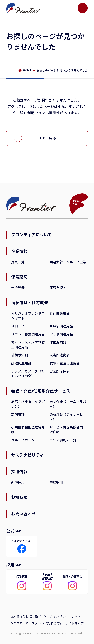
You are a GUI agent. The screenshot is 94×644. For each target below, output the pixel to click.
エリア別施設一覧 (63, 440)
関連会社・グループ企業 (68, 262)
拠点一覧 (18, 262)
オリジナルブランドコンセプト (28, 316)
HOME (27, 70)
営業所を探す (60, 371)
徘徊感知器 (20, 355)
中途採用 (56, 482)
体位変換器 (58, 342)
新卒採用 (18, 482)
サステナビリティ (27, 455)
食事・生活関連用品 (65, 363)
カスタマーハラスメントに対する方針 (36, 623)
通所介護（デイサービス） (66, 417)
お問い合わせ (23, 514)
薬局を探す (58, 288)
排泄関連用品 (21, 363)
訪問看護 (18, 414)
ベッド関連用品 (61, 334)
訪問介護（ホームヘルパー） (68, 404)
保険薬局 (19, 277)
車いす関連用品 (61, 326)
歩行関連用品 (60, 313)
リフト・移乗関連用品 (28, 334)
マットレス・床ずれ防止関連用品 (28, 344)
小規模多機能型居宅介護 (28, 429)
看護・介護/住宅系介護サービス (41, 391)
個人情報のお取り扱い (26, 616)
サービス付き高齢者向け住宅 (66, 429)
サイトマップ (75, 623)
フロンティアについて (32, 234)
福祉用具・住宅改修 (30, 302)
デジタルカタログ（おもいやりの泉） (28, 373)
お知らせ (19, 497)
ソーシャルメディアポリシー (64, 616)
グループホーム (23, 440)
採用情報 (19, 471)
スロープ (18, 326)
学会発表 (18, 288)
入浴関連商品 (60, 355)
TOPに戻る (47, 138)
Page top (76, 202)
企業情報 (19, 251)
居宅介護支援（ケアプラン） (28, 404)
